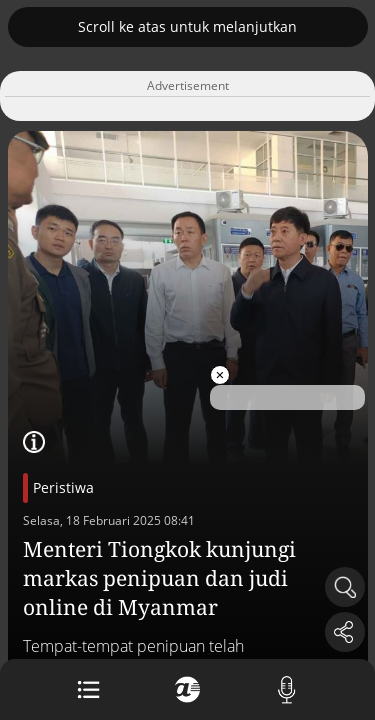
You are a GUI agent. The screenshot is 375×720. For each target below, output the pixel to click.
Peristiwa (63, 487)
